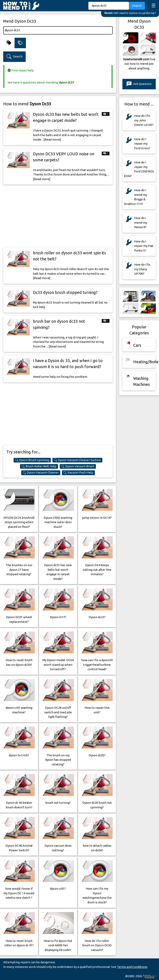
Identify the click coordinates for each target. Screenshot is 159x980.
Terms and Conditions (132, 967)
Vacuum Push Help (78, 473)
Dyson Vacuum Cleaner (41, 473)
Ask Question (139, 84)
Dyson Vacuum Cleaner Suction (77, 460)
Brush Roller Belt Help (39, 466)
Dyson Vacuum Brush (78, 466)
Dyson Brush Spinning (32, 460)
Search (137, 6)
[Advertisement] (58, 216)
